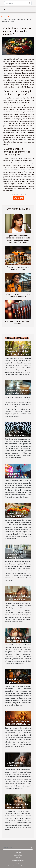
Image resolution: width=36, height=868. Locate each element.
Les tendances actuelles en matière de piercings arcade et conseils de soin (18, 642)
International (18, 855)
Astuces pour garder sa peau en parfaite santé (17, 807)
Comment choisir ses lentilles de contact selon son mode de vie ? (18, 395)
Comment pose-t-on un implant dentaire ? (18, 322)
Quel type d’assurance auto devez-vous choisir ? (18, 268)
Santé (10, 17)
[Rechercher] (18, 3)
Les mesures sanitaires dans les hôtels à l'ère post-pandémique (18, 724)
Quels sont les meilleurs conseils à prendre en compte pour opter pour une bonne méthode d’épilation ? (18, 239)
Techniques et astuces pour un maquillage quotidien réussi (18, 599)
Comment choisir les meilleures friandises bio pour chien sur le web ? (18, 356)
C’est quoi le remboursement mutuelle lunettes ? (18, 295)
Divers (18, 863)
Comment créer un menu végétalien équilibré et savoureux (18, 516)
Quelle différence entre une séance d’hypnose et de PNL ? (18, 435)
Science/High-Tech (18, 860)
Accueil (4, 17)
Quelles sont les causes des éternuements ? (15, 765)
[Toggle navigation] (5, 10)
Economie (18, 852)
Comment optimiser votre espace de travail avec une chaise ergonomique (18, 559)
